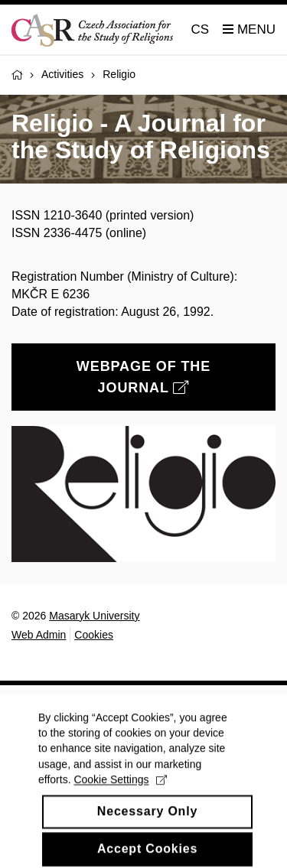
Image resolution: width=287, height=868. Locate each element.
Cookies (94, 635)
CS (201, 29)
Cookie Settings (120, 801)
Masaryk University (94, 616)
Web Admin (39, 635)
